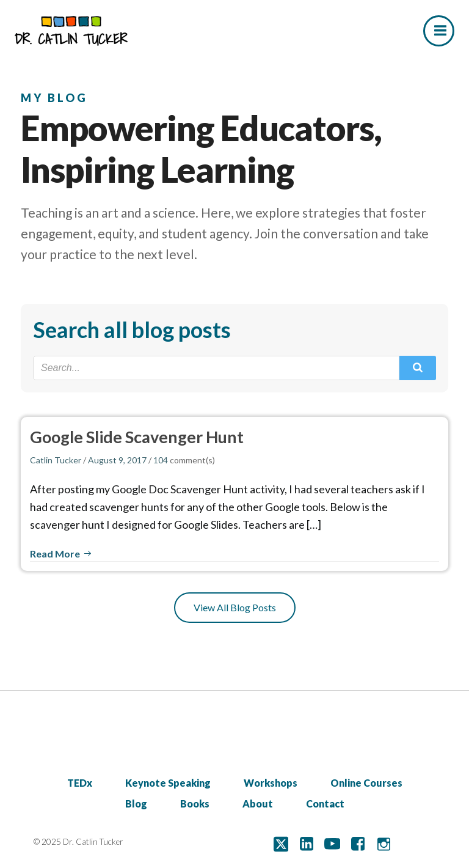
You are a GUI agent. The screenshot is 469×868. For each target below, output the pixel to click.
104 (161, 460)
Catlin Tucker (56, 460)
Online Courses (366, 783)
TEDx (80, 783)
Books (195, 804)
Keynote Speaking (168, 783)
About (258, 804)
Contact (325, 804)
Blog (136, 804)
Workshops (271, 783)
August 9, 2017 (117, 460)
